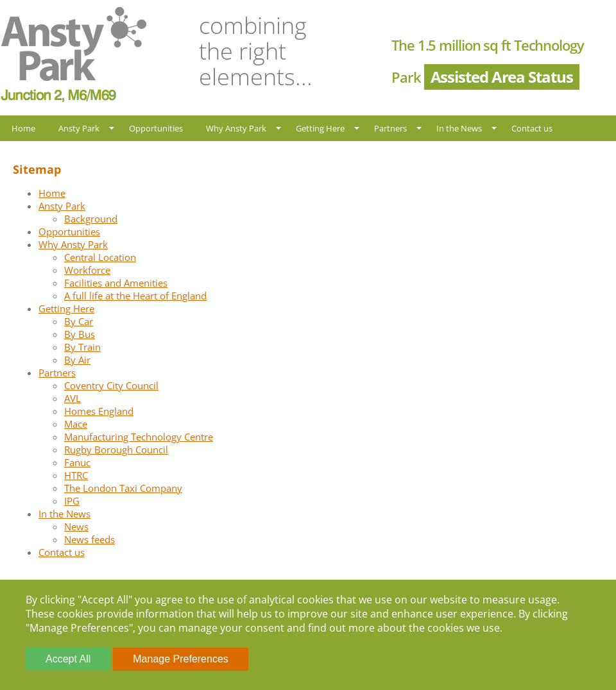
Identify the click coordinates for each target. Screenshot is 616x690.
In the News (459, 128)
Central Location (100, 257)
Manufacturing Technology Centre (139, 437)
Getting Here (320, 128)
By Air (77, 360)
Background (91, 219)
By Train (82, 347)
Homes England (99, 411)
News (76, 526)
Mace (76, 424)
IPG (72, 501)
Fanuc (77, 462)
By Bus (80, 334)
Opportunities (156, 128)
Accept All (68, 659)
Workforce (87, 270)
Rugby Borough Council (116, 450)
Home (23, 128)
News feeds (90, 539)
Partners (390, 128)
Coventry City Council (111, 385)
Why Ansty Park (236, 128)
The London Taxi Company (123, 488)
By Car (79, 321)
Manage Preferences (181, 659)
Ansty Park (79, 128)
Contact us (532, 128)
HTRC (76, 475)
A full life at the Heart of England (135, 296)
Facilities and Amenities (116, 283)
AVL (73, 398)
